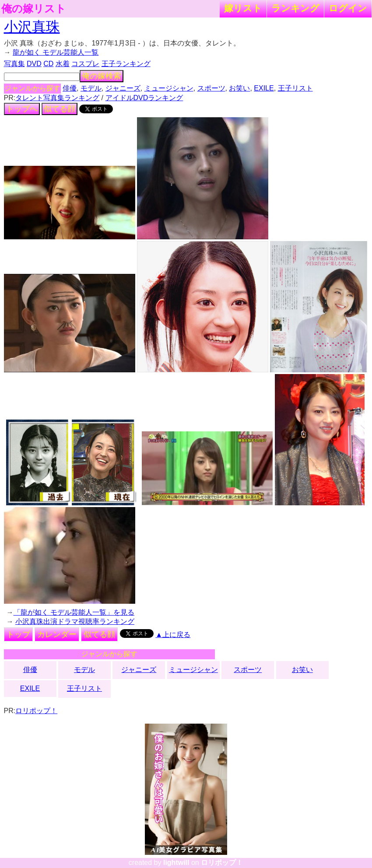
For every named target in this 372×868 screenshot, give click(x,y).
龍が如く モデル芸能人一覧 (56, 52)
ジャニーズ (123, 88)
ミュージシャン (169, 88)
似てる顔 (60, 109)
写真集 (14, 64)
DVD (34, 64)
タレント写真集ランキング (57, 98)
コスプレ (85, 64)
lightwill (176, 863)
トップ (18, 634)
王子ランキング (126, 64)
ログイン (348, 8)
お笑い (239, 88)
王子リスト (295, 88)
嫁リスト (243, 8)
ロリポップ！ (36, 711)
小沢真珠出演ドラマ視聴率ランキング (75, 621)
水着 (63, 64)
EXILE (264, 88)
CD (48, 64)
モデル (91, 88)
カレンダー (57, 634)
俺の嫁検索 (102, 76)
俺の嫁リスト (34, 9)
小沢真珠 (32, 27)
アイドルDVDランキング (144, 98)
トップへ (22, 109)
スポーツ (211, 88)
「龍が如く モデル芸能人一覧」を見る (74, 612)
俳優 (70, 88)
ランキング (295, 8)
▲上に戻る (173, 635)
